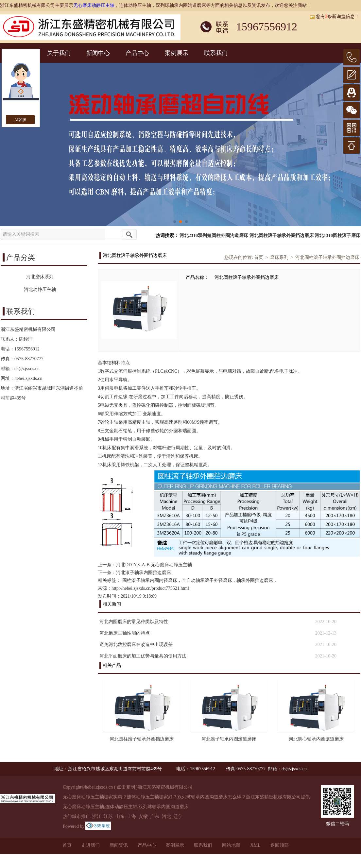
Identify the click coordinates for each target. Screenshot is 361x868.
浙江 (97, 817)
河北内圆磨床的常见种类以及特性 (134, 622)
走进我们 (91, 845)
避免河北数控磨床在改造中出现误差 (136, 645)
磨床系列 (279, 257)
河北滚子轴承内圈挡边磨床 (144, 573)
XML (255, 845)
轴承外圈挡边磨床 (255, 580)
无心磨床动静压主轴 (94, 5)
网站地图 (231, 845)
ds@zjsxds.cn (27, 369)
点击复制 (126, 787)
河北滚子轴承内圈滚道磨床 (229, 739)
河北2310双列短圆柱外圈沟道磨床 (214, 236)
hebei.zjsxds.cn (28, 378)
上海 (131, 817)
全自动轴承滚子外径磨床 (207, 580)
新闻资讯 (119, 845)
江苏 (108, 817)
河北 (166, 817)
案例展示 (177, 53)
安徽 (143, 817)
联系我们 (216, 53)
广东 (155, 817)
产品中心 (137, 53)
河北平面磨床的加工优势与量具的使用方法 (143, 656)
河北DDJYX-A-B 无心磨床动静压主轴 (154, 565)
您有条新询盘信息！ (335, 17)
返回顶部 (280, 845)
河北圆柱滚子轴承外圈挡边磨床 (282, 236)
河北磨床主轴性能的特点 (125, 633)
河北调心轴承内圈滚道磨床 (316, 739)
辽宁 (178, 817)
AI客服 (20, 120)
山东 (120, 817)
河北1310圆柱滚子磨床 (337, 236)
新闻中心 (98, 53)
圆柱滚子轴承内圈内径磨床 (150, 580)
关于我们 (59, 53)
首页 (259, 257)
